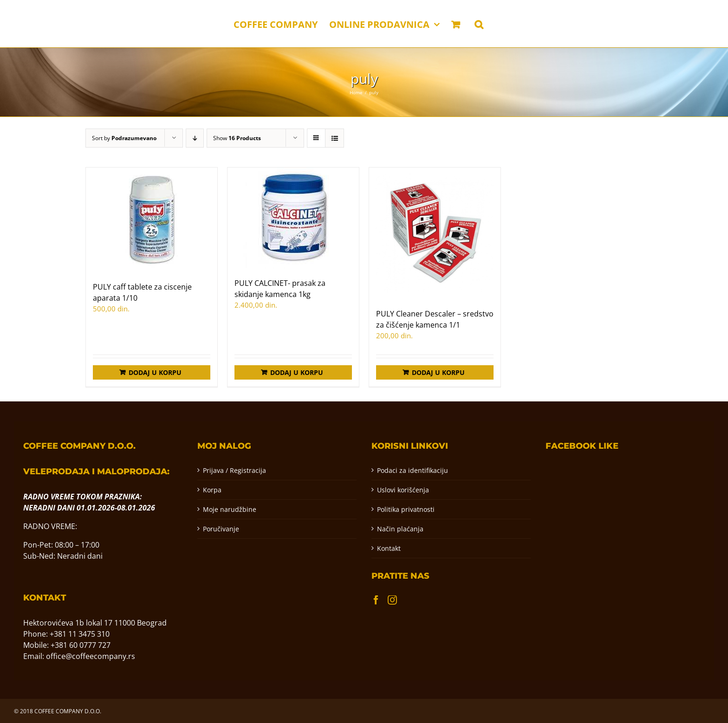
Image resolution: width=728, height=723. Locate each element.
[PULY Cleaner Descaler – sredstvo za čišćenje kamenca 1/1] (435, 233)
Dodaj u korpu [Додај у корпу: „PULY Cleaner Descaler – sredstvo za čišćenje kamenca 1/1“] (438, 372)
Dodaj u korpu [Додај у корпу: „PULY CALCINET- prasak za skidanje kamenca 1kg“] (297, 372)
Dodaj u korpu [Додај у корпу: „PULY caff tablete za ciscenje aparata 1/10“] (155, 372)
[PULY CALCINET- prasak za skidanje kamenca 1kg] (293, 218)
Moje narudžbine (230, 509)
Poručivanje (221, 529)
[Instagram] (392, 600)
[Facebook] (376, 600)
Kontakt (389, 548)
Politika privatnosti (406, 509)
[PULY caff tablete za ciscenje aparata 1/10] (152, 220)
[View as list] (335, 138)
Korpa (212, 490)
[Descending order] (195, 138)
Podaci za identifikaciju (413, 470)
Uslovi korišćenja (403, 490)
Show (237, 138)
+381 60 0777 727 (81, 645)
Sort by (124, 138)
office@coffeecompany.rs (91, 656)
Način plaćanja (400, 529)
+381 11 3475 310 (80, 634)
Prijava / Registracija (234, 470)
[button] (479, 24)
